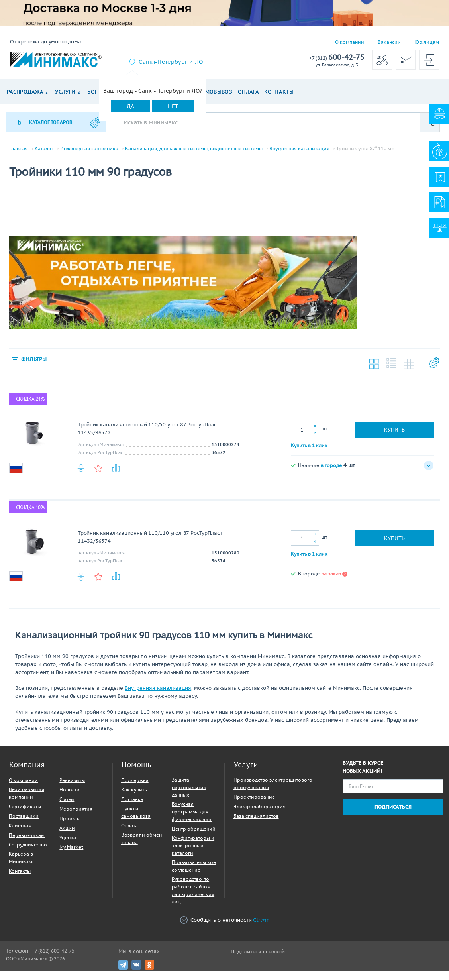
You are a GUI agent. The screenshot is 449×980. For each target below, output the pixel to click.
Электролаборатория (260, 812)
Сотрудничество (28, 850)
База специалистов (256, 822)
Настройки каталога (433, 370)
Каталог (44, 149)
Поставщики (24, 822)
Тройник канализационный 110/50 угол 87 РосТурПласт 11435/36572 (148, 434)
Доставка (132, 805)
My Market (71, 853)
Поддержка (135, 786)
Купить (394, 435)
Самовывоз (215, 92)
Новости (70, 795)
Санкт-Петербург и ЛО (171, 62)
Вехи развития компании (26, 799)
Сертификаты (25, 812)
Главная (19, 149)
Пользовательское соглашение (194, 872)
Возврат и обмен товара (141, 844)
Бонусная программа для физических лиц (192, 817)
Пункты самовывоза (136, 818)
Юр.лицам (427, 42)
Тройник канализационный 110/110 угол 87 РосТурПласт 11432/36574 (150, 543)
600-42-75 (337, 58)
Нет (173, 106)
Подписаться (393, 812)
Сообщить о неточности (225, 926)
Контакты (279, 92)
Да (130, 106)
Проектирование (254, 802)
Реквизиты (72, 786)
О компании (350, 42)
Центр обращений (194, 834)
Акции (67, 834)
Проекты (70, 824)
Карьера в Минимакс (21, 863)
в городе (331, 470)
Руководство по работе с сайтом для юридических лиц (193, 896)
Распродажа (25, 92)
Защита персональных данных (189, 793)
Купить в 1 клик (309, 451)
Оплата (248, 92)
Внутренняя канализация (299, 149)
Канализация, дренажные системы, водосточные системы (194, 149)
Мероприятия (76, 814)
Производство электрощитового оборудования (273, 789)
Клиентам (20, 831)
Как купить (134, 795)
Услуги (65, 92)
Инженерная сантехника (89, 149)
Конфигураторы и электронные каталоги (193, 851)
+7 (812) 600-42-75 (53, 956)
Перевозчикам (27, 841)
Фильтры (36, 364)
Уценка (68, 843)
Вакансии (389, 42)
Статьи (67, 805)
